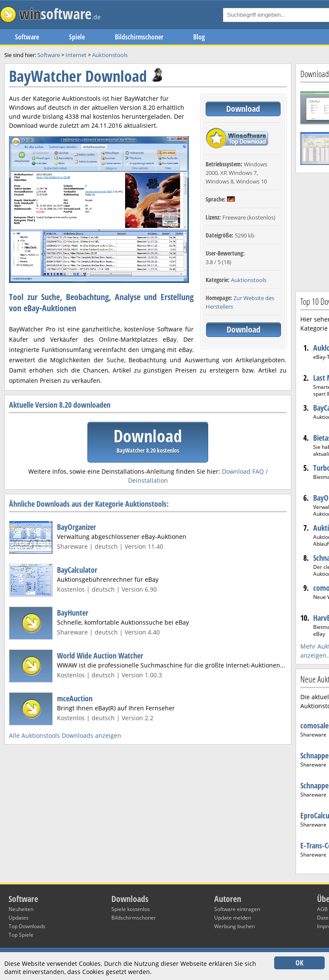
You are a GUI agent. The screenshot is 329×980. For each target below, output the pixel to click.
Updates (19, 918)
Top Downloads (27, 926)
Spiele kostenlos (131, 909)
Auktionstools (249, 280)
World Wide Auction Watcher (100, 655)
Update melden (233, 918)
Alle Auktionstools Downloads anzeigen (65, 735)
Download (243, 109)
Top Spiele (21, 935)
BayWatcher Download (78, 76)
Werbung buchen (235, 926)
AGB (322, 909)
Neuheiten (21, 909)
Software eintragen (237, 909)
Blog (199, 37)
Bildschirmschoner (139, 37)
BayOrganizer (76, 527)
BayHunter (73, 613)
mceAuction (75, 698)
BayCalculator (77, 570)
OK (299, 963)
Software (27, 37)
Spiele (77, 37)
